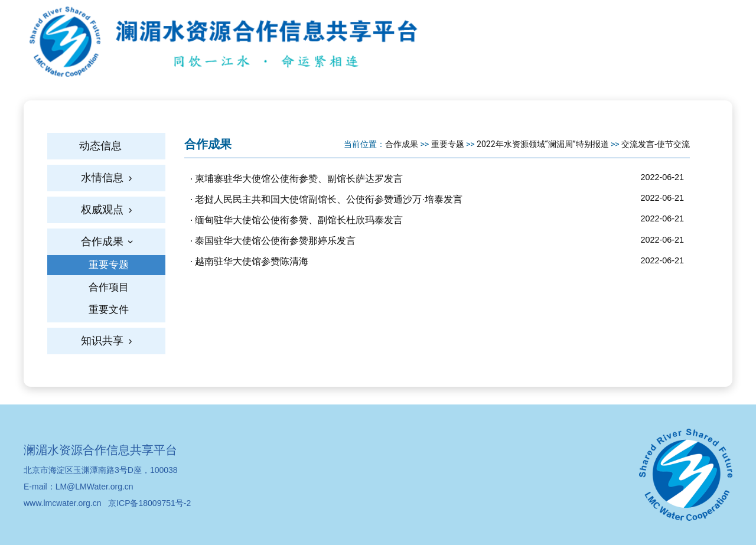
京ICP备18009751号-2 (149, 503)
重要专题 (448, 144)
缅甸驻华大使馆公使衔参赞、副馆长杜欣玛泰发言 (299, 220)
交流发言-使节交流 (656, 144)
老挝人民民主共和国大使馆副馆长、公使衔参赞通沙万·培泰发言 (328, 199)
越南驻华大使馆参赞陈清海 (252, 261)
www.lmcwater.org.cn (62, 503)
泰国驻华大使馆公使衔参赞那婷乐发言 (275, 241)
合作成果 (402, 144)
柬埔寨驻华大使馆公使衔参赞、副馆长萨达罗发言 (299, 179)
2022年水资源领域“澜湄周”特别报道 (542, 144)
